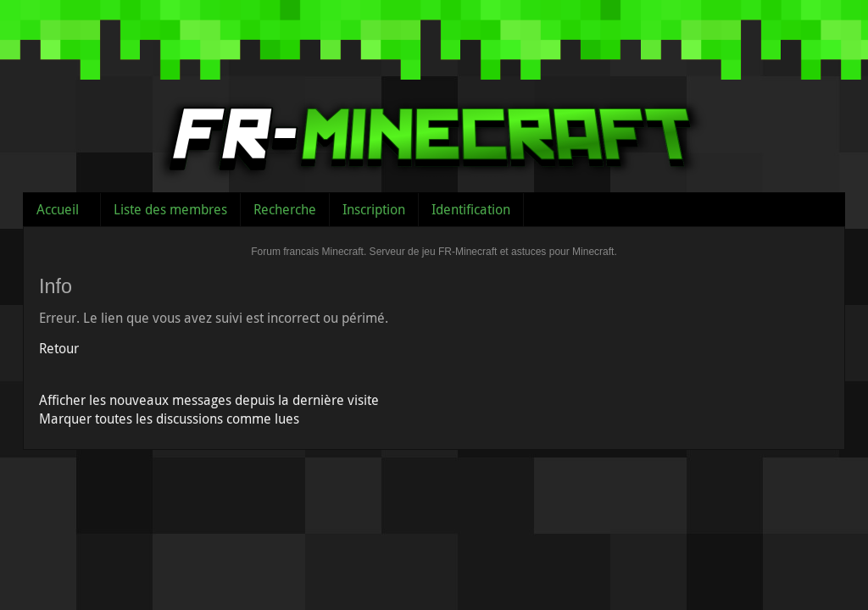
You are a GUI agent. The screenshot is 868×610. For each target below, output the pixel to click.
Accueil (58, 209)
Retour (59, 348)
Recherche (285, 209)
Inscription (374, 209)
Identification (471, 209)
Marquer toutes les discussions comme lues (169, 419)
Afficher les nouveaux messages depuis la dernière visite (209, 400)
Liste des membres (170, 209)
